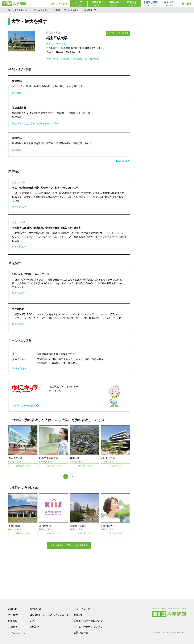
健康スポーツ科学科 (48, 124)
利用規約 (79, 615)
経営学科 (17, 93)
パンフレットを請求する (118, 33)
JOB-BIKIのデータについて (88, 621)
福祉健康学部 (21, 108)
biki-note (13, 621)
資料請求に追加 (23, 466)
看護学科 (17, 150)
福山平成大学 (57, 38)
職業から (114, 4)
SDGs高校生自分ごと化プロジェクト (49, 615)
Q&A (32, 621)
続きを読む (19, 207)
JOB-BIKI (13, 609)
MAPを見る (19, 368)
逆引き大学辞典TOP (18, 10)
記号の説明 (123, 161)
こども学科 (29, 124)
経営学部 (18, 81)
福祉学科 (17, 124)
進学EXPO (35, 609)
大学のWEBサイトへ (57, 44)
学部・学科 (52, 59)
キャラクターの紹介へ (25, 406)
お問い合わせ (81, 632)
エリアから (79, 4)
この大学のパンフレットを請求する (69, 545)
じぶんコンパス (17, 632)
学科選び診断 (150, 4)
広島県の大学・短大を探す (66, 10)
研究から (132, 4)
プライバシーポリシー (86, 609)
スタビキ (13, 627)
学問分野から (96, 4)
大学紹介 (65, 59)
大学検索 (13, 615)
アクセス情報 (92, 59)
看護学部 (18, 138)
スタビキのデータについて (88, 626)
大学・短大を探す (40, 10)
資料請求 (187, 4)
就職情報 (78, 59)
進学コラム (170, 4)
